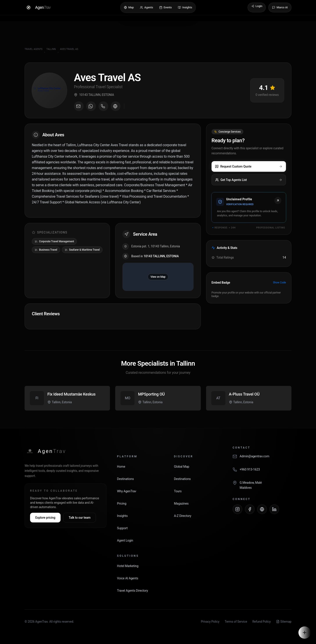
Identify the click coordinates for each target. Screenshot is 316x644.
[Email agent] (79, 106)
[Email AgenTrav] (262, 459)
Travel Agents (34, 49)
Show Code (279, 283)
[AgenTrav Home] (45, 451)
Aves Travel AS (69, 49)
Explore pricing (45, 518)
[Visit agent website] (116, 106)
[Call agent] (103, 106)
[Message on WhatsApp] (91, 106)
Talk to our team (80, 518)
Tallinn (51, 49)
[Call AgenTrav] (262, 472)
